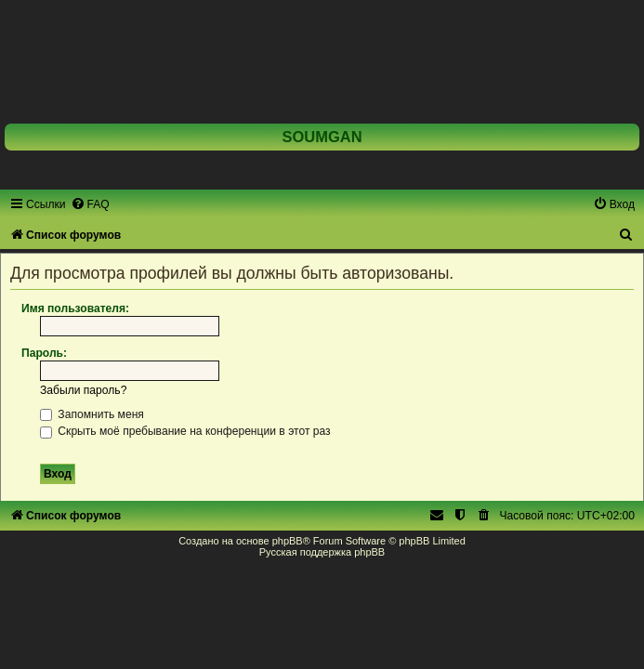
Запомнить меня (92, 414)
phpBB (288, 541)
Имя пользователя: (75, 308)
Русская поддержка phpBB (322, 552)
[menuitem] (90, 204)
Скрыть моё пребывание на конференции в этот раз (185, 431)
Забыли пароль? (83, 390)
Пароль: (44, 353)
